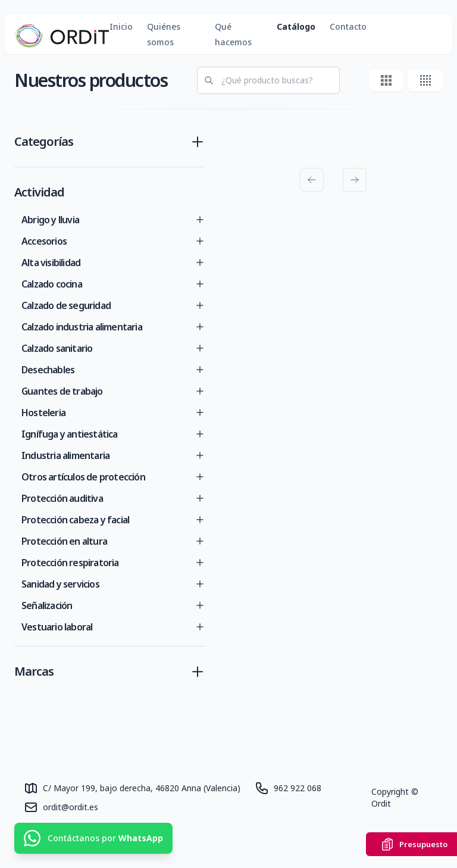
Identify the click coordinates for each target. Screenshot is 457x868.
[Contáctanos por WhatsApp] (93, 838)
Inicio (121, 26)
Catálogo (296, 26)
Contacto (348, 26)
